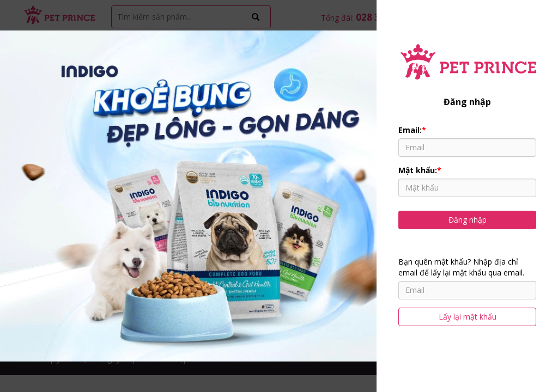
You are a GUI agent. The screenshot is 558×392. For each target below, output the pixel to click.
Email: (412, 130)
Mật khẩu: (420, 170)
